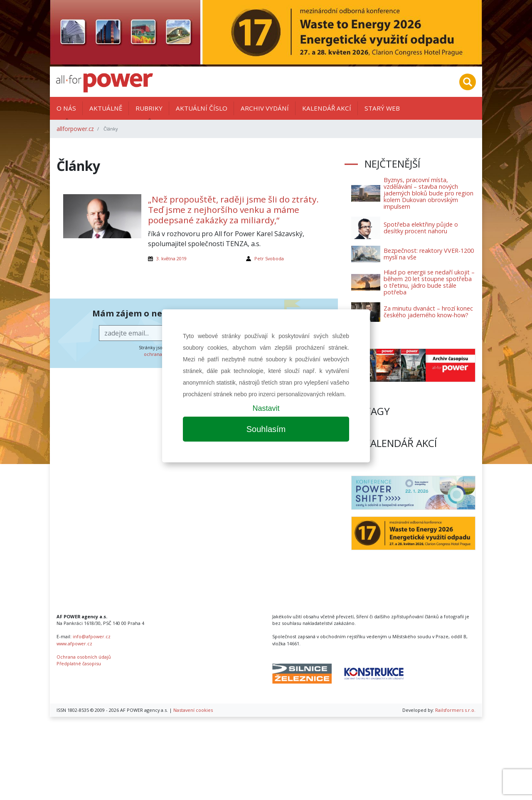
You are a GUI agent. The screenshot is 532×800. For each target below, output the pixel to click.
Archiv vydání (265, 108)
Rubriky (149, 108)
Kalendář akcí (327, 108)
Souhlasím (266, 429)
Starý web (382, 108)
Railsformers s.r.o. (455, 710)
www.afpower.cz (74, 643)
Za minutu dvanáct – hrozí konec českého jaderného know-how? (428, 312)
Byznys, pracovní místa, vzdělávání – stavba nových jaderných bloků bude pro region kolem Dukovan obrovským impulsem (429, 193)
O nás (66, 108)
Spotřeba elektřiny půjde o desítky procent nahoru (421, 228)
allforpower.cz (75, 129)
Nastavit (266, 408)
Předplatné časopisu (79, 663)
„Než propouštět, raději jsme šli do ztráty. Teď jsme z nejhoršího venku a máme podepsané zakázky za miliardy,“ (233, 210)
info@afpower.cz (92, 636)
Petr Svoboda (269, 258)
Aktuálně (106, 108)
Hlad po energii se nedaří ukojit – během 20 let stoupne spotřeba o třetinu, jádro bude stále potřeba (429, 282)
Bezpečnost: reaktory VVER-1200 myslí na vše (429, 254)
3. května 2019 (171, 258)
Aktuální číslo (202, 108)
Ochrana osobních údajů (84, 657)
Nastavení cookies (193, 710)
